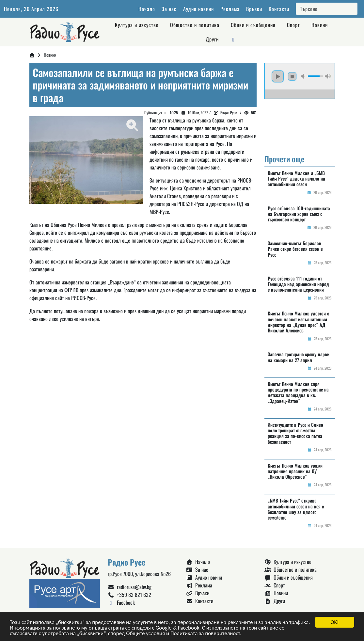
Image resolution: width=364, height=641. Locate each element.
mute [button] (304, 76)
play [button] (278, 76)
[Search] (327, 9)
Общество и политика (195, 25)
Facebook (121, 602)
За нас (169, 9)
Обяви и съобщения (253, 25)
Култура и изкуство (137, 25)
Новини (320, 25)
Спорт (293, 25)
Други (212, 39)
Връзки (254, 9)
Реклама (230, 9)
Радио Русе (229, 112)
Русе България (300, 123)
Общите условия (145, 634)
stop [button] (292, 76)
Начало (147, 9)
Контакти (279, 9)
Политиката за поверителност (205, 634)
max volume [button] (328, 76)
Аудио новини (198, 9)
